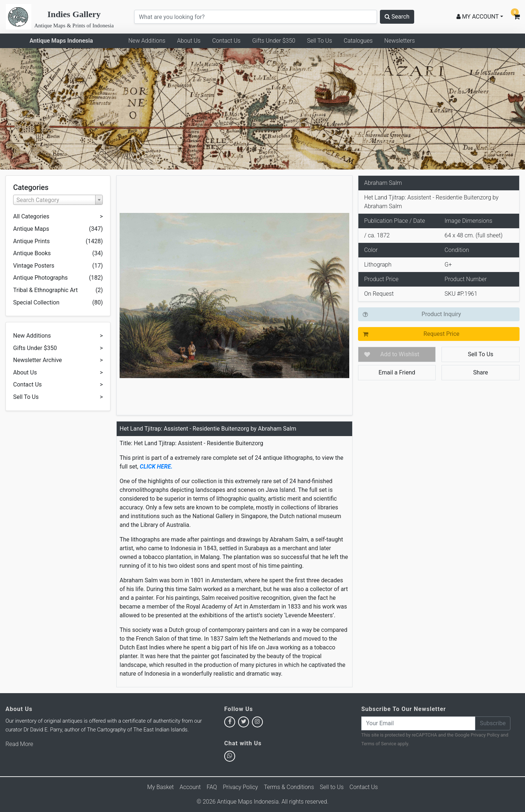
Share (481, 372)
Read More (19, 744)
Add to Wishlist (400, 354)
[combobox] (58, 200)
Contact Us (226, 41)
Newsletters (400, 41)
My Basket (161, 787)
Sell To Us (320, 41)
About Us (189, 41)
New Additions (147, 41)
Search (397, 17)
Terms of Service (379, 744)
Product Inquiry (441, 314)
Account (190, 787)
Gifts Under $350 (274, 41)
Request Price (442, 334)
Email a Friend (397, 372)
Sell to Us (332, 787)
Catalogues (358, 41)
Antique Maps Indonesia (61, 41)
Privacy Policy (485, 735)
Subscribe (493, 723)
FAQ (212, 787)
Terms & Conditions (289, 787)
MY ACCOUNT (478, 17)
